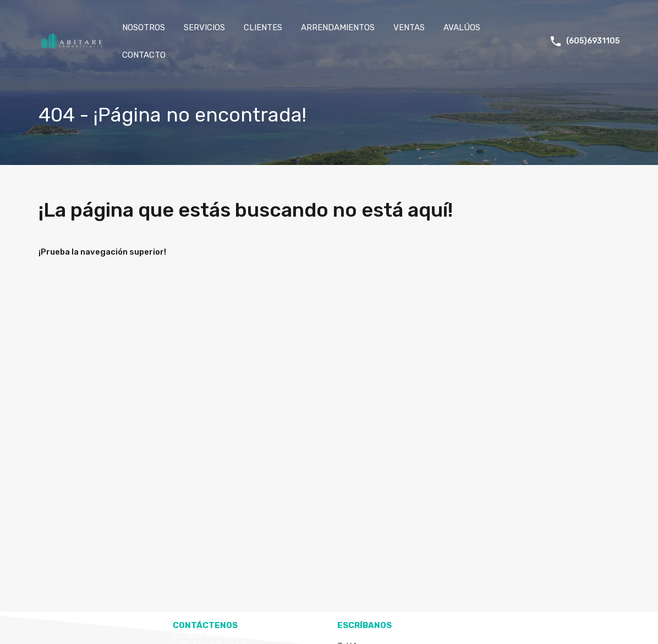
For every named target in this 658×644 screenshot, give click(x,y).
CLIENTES (263, 27)
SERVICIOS (204, 27)
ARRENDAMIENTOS (338, 27)
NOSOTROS (144, 27)
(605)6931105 (593, 41)
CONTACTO (144, 55)
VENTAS (409, 27)
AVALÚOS (462, 27)
